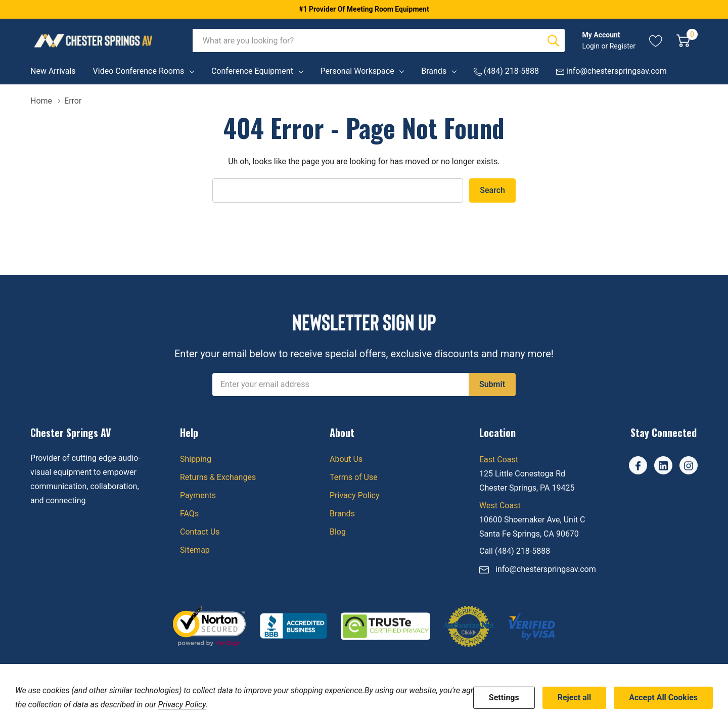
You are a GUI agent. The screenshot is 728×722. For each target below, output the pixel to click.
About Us (346, 459)
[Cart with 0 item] (683, 40)
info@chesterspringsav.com (546, 569)
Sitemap (195, 550)
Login (591, 46)
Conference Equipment (252, 71)
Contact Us (200, 532)
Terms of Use (354, 477)
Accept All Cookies (663, 697)
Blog (338, 532)
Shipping (196, 459)
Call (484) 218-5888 (515, 551)
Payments (198, 495)
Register (623, 46)
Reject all (574, 697)
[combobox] (367, 40)
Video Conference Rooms (139, 71)
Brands (434, 71)
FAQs (189, 514)
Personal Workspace (357, 71)
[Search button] (553, 40)
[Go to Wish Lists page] (656, 40)
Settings (504, 697)
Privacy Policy (355, 495)
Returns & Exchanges (218, 477)
